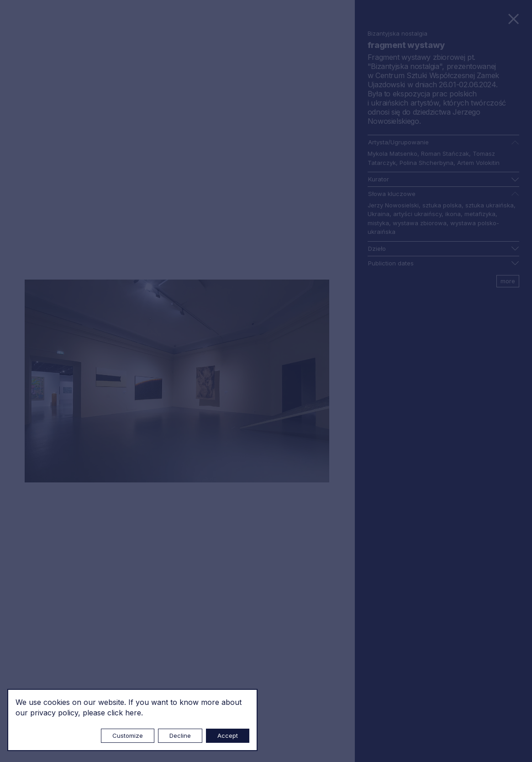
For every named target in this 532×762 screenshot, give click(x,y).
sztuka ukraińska (490, 205)
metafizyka (480, 214)
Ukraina (379, 214)
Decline (180, 736)
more (508, 281)
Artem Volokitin (478, 163)
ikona (453, 214)
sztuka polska (442, 205)
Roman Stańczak (445, 153)
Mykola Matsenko (392, 153)
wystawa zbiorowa (420, 223)
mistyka (378, 223)
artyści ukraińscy (417, 214)
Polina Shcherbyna (427, 163)
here (133, 713)
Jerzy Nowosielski (393, 205)
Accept (228, 736)
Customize (128, 736)
